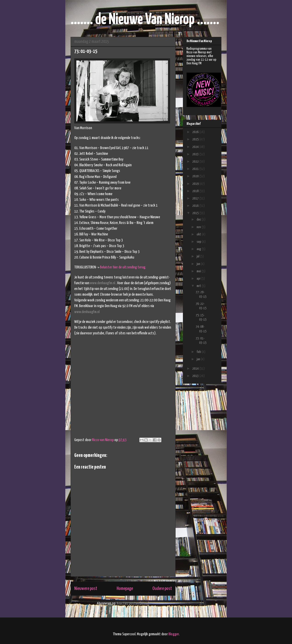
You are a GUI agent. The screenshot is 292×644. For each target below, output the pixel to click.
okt (199, 234)
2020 (196, 176)
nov (199, 227)
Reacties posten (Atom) (133, 604)
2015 (196, 213)
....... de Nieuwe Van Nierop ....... (145, 20)
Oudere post (162, 589)
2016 (196, 206)
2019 (196, 184)
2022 (196, 162)
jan (199, 359)
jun (199, 264)
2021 (196, 169)
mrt (199, 286)
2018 (196, 191)
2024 (196, 147)
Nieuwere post (86, 589)
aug (199, 249)
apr (199, 279)
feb (199, 352)
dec (199, 220)
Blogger (174, 634)
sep (199, 242)
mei (199, 271)
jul (198, 256)
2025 (196, 139)
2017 (196, 198)
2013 (196, 376)
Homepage (125, 589)
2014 (196, 369)
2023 (196, 154)
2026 (196, 132)
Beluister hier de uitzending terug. (123, 267)
